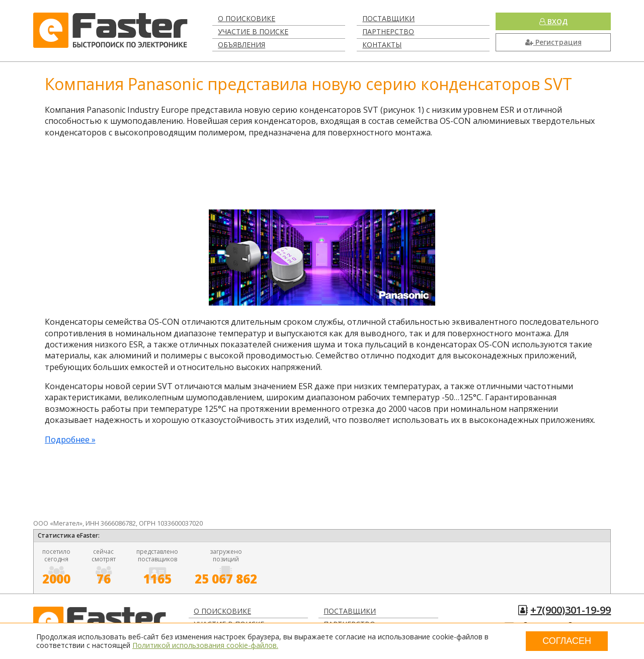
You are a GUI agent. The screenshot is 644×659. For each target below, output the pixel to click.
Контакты (382, 45)
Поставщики (388, 18)
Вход (553, 21)
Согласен (567, 641)
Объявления (242, 45)
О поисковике (247, 18)
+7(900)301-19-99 (571, 610)
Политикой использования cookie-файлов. (205, 645)
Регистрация (553, 42)
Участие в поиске (253, 31)
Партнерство (388, 31)
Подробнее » (70, 440)
